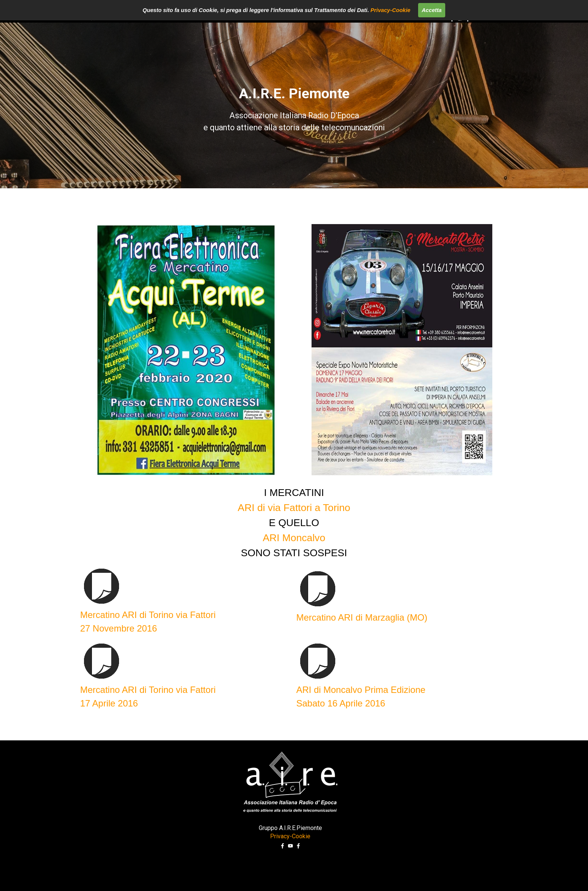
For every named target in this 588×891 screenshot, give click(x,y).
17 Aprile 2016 (109, 703)
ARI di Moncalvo (329, 690)
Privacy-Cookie (391, 10)
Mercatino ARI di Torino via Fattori (148, 615)
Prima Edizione (395, 690)
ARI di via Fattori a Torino (294, 508)
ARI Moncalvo (294, 538)
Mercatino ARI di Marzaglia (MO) (362, 617)
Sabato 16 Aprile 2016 (341, 703)
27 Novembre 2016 (119, 628)
